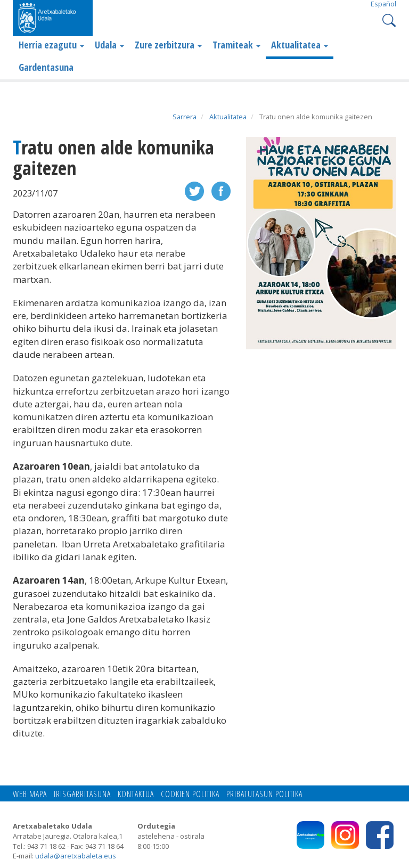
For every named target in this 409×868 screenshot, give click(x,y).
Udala (109, 45)
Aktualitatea (300, 45)
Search (388, 19)
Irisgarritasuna (82, 794)
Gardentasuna (46, 67)
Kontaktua (136, 794)
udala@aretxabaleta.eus (76, 856)
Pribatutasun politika (264, 794)
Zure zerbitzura (168, 45)
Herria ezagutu (51, 45)
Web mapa (30, 794)
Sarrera (185, 117)
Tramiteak (236, 45)
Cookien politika (190, 794)
